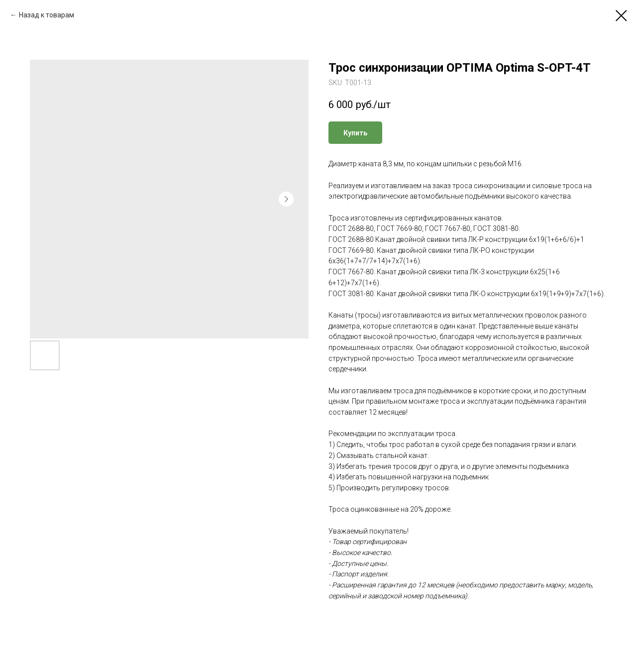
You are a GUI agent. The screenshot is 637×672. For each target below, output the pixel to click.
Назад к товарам (47, 15)
